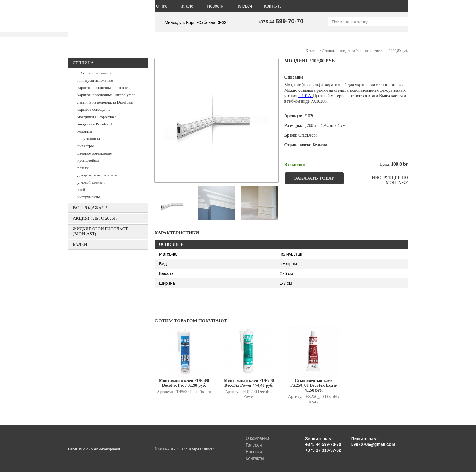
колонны (85, 131)
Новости (215, 6)
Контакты (273, 6)
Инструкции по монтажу (390, 180)
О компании (257, 438)
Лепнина (83, 63)
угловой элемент (91, 182)
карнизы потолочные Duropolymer (106, 95)
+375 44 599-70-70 (323, 444)
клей (81, 190)
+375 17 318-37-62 (323, 450)
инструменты (89, 197)
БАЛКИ (80, 244)
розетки (84, 168)
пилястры (85, 146)
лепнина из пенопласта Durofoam (105, 102)
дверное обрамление (95, 153)
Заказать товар (314, 178)
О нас (162, 6)
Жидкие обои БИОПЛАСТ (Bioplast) (100, 231)
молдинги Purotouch (95, 124)
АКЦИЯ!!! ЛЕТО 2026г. (95, 218)
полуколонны (89, 139)
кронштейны (88, 160)
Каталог (187, 6)
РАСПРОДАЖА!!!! (90, 208)
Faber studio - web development (94, 449)
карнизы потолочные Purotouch (104, 88)
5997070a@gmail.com (373, 444)
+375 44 (280, 22)
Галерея (244, 6)
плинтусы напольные (95, 80)
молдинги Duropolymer (97, 117)
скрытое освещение (94, 109)
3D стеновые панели (95, 73)
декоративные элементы (98, 175)
